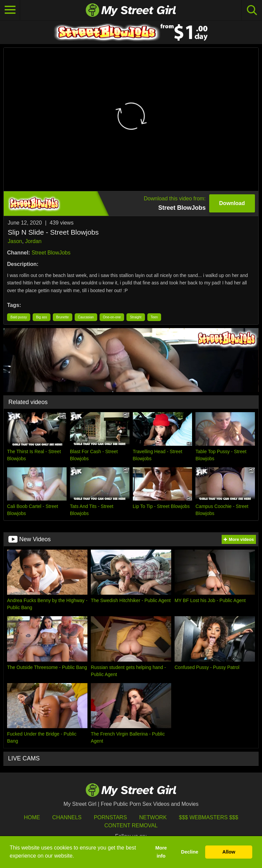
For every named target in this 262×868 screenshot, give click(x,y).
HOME (32, 817)
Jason (15, 241)
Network (153, 817)
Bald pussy (19, 317)
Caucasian (86, 317)
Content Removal (131, 825)
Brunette (63, 317)
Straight (136, 317)
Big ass (42, 317)
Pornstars (110, 817)
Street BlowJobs (51, 253)
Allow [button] (229, 852)
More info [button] (161, 852)
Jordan (33, 241)
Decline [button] (190, 852)
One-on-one (112, 317)
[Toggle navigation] (10, 10)
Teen (154, 317)
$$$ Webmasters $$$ (209, 817)
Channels (67, 817)
